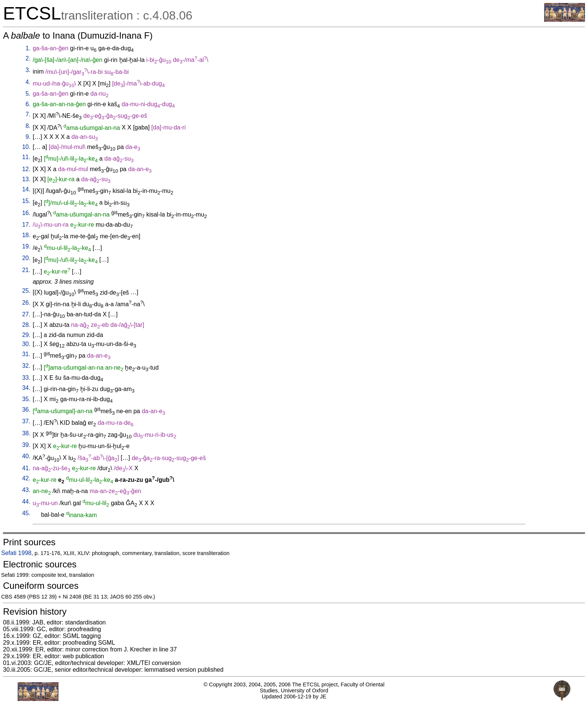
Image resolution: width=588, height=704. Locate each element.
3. (28, 70)
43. (26, 490)
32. (26, 366)
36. (26, 410)
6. (28, 104)
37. (26, 421)
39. (26, 445)
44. (26, 502)
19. (26, 246)
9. (28, 137)
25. (26, 291)
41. (26, 468)
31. (26, 354)
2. (28, 58)
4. (28, 82)
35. (26, 399)
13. (26, 179)
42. (26, 478)
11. (26, 157)
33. (26, 378)
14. (26, 189)
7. (28, 114)
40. (26, 456)
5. (28, 94)
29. (26, 335)
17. (26, 225)
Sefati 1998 (16, 553)
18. (26, 235)
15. (26, 201)
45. (26, 513)
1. (28, 48)
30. (26, 344)
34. (26, 388)
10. (26, 147)
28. (26, 325)
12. (26, 169)
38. (26, 433)
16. (26, 213)
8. (28, 126)
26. (26, 303)
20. (26, 258)
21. (26, 270)
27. (26, 314)
